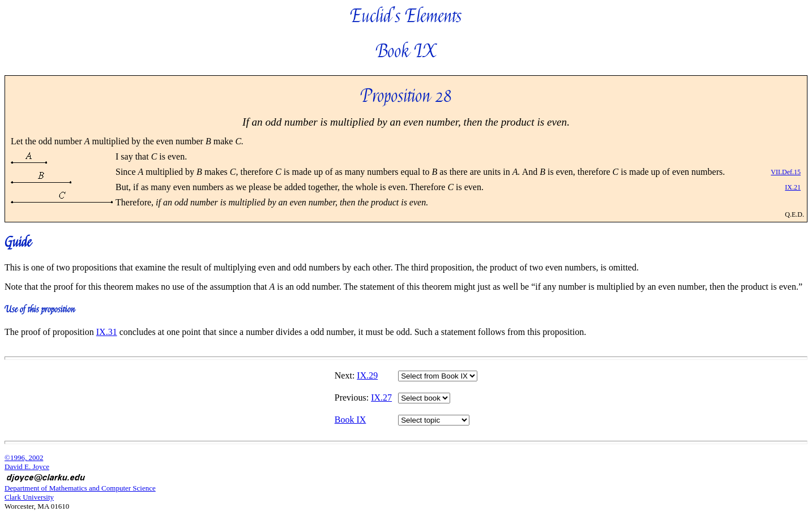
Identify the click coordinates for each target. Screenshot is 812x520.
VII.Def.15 (786, 172)
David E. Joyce (27, 467)
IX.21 (793, 187)
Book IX (351, 420)
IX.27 (381, 397)
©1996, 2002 (24, 457)
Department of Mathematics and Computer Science (80, 488)
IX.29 (367, 375)
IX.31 (107, 332)
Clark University (29, 497)
